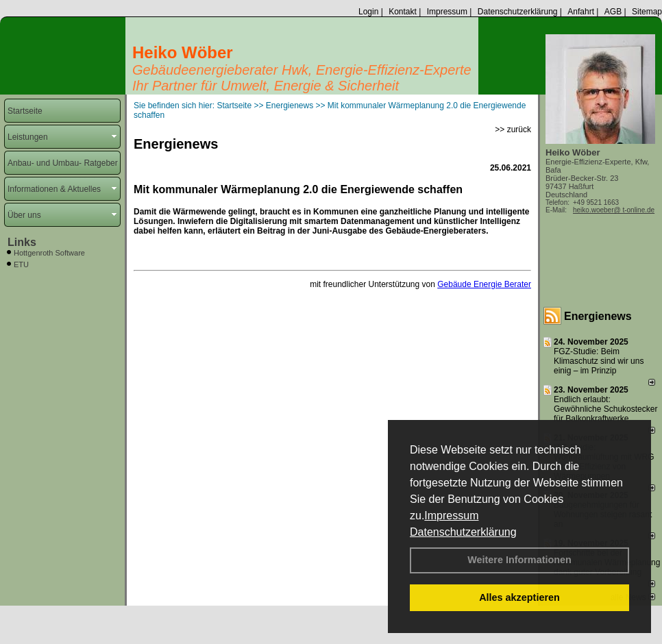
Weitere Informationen (519, 560)
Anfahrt (581, 12)
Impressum (451, 516)
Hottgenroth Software (49, 253)
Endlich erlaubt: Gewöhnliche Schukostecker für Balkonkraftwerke (605, 409)
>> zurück (513, 129)
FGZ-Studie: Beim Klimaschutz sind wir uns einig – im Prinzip (599, 361)
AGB (613, 12)
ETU (21, 264)
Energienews (598, 316)
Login (368, 12)
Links (22, 242)
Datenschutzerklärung (463, 532)
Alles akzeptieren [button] (519, 597)
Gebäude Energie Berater (484, 284)
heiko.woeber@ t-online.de (614, 210)
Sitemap (647, 12)
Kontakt (403, 12)
